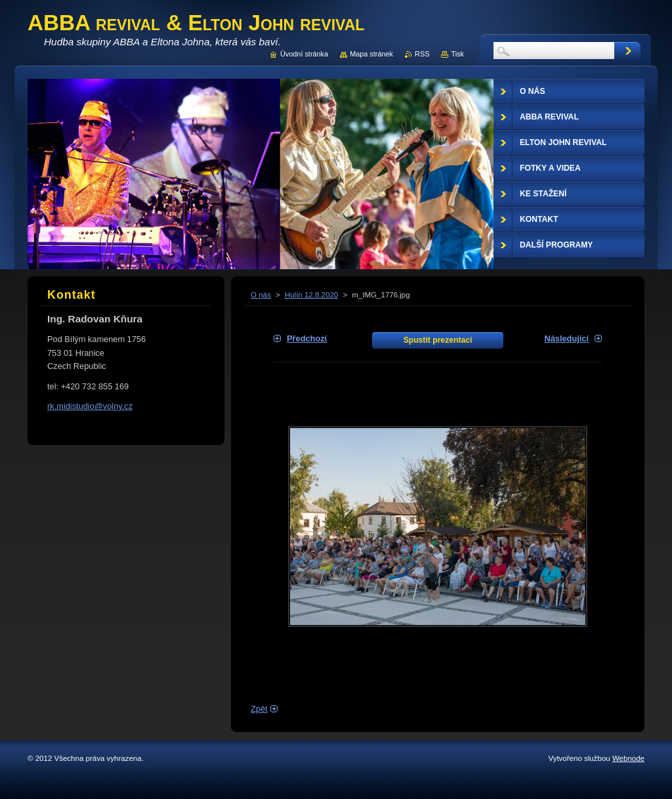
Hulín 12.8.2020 (311, 295)
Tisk (457, 54)
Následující (566, 338)
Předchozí (307, 338)
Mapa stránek (371, 54)
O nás (261, 295)
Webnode (628, 758)
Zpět (259, 709)
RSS (422, 54)
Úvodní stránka (304, 54)
